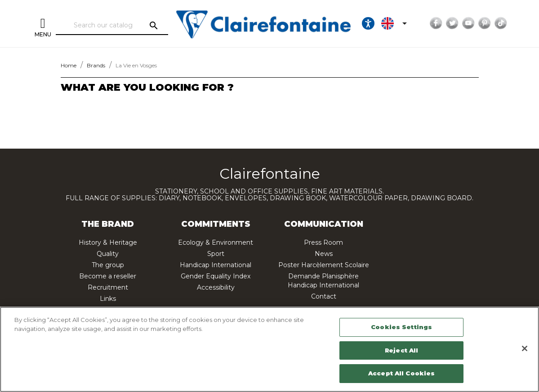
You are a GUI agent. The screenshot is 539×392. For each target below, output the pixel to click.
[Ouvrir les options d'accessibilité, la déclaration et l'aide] (368, 23)
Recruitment (108, 287)
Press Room (323, 242)
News (324, 254)
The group (108, 265)
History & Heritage (108, 242)
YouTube (468, 23)
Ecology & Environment (216, 242)
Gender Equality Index (216, 276)
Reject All (401, 350)
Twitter (452, 23)
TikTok (500, 23)
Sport (216, 254)
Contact (324, 296)
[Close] (525, 348)
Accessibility (216, 287)
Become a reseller (108, 276)
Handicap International (216, 265)
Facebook (436, 23)
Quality (108, 254)
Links (108, 299)
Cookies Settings (401, 327)
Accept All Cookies (401, 373)
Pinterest (484, 23)
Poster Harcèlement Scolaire (324, 265)
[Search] (112, 26)
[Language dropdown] (395, 23)
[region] (269, 349)
